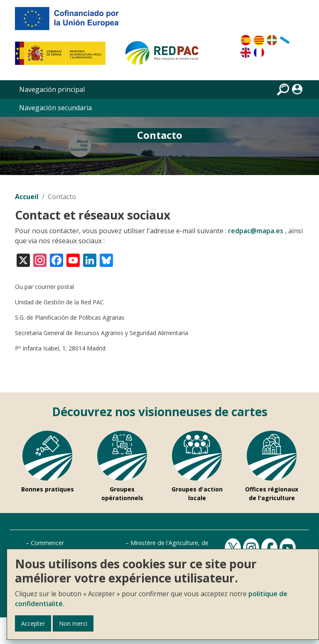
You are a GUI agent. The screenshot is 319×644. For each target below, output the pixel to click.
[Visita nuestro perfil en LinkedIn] (90, 260)
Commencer (47, 543)
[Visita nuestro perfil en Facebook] (56, 260)
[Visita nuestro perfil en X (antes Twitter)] (23, 260)
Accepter (33, 623)
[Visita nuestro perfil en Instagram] (40, 260)
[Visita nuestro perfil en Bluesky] (106, 260)
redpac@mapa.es (256, 231)
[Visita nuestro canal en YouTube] (73, 260)
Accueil (27, 197)
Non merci (73, 623)
